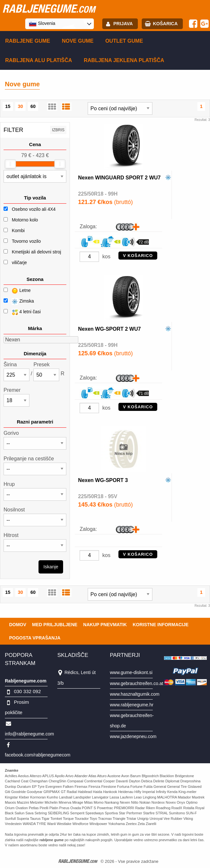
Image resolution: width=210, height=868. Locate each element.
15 (8, 106)
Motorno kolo (25, 220)
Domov (18, 625)
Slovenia (42, 24)
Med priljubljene (55, 625)
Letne (17, 291)
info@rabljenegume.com (29, 734)
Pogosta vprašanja (35, 638)
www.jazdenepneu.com (133, 736)
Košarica (165, 24)
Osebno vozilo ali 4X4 (33, 209)
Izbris (58, 130)
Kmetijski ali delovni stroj (36, 252)
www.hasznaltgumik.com (135, 694)
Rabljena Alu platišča (39, 60)
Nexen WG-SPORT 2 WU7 (109, 329)
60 (33, 106)
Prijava (123, 24)
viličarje (19, 263)
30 (20, 106)
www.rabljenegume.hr (132, 705)
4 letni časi (22, 312)
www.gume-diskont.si (131, 672)
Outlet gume (124, 41)
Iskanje (51, 567)
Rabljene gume (28, 41)
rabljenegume (49, 8)
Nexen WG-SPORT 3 (103, 480)
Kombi (18, 230)
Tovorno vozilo (26, 241)
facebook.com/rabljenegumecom (38, 755)
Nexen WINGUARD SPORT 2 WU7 (119, 178)
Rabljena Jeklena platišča (124, 60)
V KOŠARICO (138, 256)
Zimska (19, 301)
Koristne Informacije (161, 625)
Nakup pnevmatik (105, 625)
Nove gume (78, 41)
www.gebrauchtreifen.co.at (137, 683)
